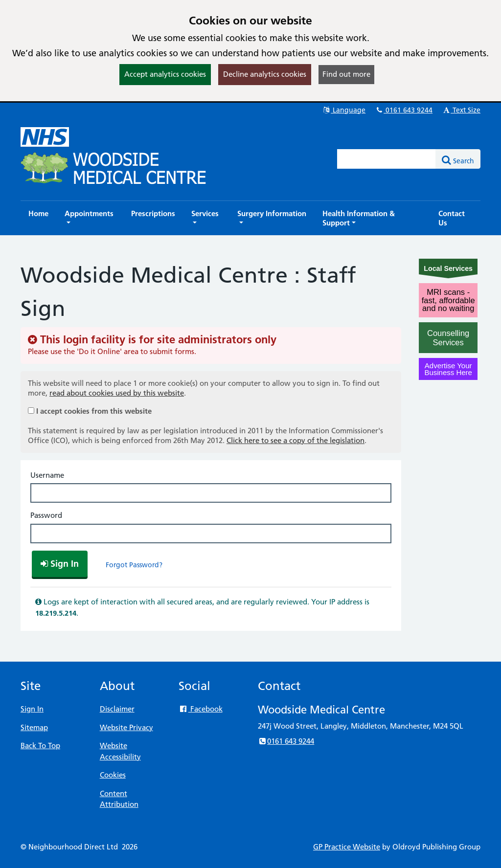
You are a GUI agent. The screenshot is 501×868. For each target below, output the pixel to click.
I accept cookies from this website (94, 411)
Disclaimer (117, 709)
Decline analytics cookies (265, 74)
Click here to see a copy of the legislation (296, 440)
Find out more (346, 74)
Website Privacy (126, 727)
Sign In (32, 709)
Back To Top (40, 746)
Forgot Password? (134, 565)
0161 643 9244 (404, 110)
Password (46, 515)
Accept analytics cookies (165, 74)
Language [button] (344, 110)
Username (47, 475)
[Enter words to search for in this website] (387, 159)
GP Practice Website (347, 847)
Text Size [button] (461, 110)
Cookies (113, 775)
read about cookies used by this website (117, 393)
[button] (90, 218)
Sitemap (34, 727)
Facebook (200, 709)
